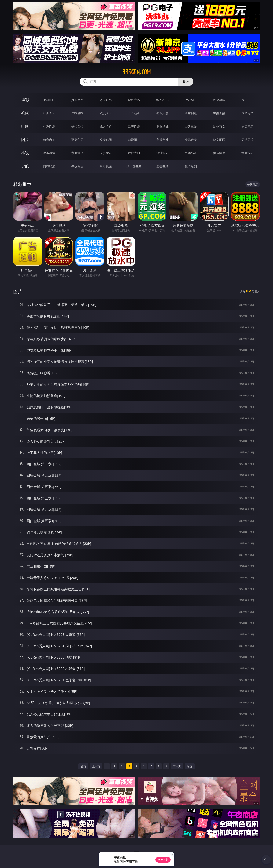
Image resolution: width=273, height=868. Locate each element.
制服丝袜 (162, 126)
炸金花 (191, 100)
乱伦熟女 (219, 126)
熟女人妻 (162, 113)
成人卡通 (106, 126)
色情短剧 (191, 166)
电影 (25, 126)
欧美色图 (106, 140)
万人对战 (106, 100)
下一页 (177, 766)
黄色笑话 (219, 153)
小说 (25, 153)
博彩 (25, 100)
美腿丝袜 (162, 140)
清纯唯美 (191, 140)
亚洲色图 (77, 140)
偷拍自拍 (77, 126)
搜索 (186, 82)
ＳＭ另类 (247, 113)
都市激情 (49, 153)
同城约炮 (49, 166)
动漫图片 (134, 140)
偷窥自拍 (49, 140)
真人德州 (77, 100)
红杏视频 (162, 166)
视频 (25, 113)
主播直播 (219, 113)
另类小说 (191, 153)
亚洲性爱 (49, 126)
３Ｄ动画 (134, 113)
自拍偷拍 (77, 113)
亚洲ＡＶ (49, 113)
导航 (25, 166)
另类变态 (247, 126)
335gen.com (137, 72)
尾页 (190, 766)
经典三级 (191, 126)
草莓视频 (106, 166)
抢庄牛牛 (247, 100)
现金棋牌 (219, 100)
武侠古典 (134, 153)
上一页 (96, 766)
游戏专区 (134, 100)
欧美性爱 (134, 126)
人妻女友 (106, 153)
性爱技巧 (247, 153)
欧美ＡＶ (106, 113)
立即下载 (163, 860)
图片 (25, 140)
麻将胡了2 (162, 100)
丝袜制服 (191, 113)
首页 (83, 766)
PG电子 (49, 100)
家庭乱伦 (77, 153)
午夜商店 (77, 166)
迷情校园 (162, 153)
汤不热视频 (134, 166)
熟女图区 (219, 140)
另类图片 (247, 140)
